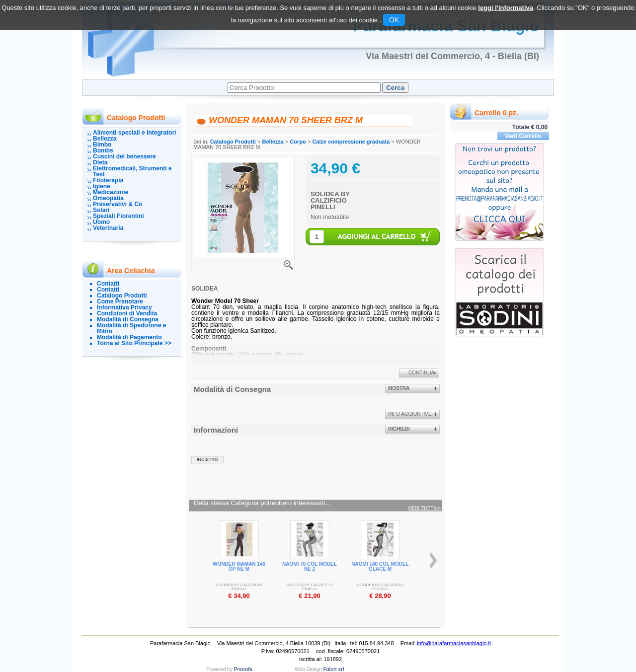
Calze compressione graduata (351, 142)
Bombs (103, 150)
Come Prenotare (120, 301)
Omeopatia (108, 198)
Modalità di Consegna (128, 319)
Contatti (108, 284)
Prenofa (243, 669)
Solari (101, 210)
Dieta (100, 162)
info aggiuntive (410, 414)
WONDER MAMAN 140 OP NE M (239, 566)
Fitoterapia (108, 180)
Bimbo (102, 145)
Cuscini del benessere (124, 156)
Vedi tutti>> (424, 509)
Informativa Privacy (124, 307)
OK (394, 20)
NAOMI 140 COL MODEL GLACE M (380, 566)
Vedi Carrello (523, 136)
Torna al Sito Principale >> (134, 343)
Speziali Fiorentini (119, 216)
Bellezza (105, 139)
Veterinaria (108, 228)
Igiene (102, 186)
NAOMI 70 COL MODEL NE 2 (310, 566)
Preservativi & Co (118, 204)
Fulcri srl (333, 669)
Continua (421, 373)
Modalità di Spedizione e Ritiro (131, 328)
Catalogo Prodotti (122, 296)
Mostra (399, 388)
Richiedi (399, 429)
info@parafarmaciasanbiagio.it (454, 643)
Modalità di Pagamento (129, 337)
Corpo (298, 142)
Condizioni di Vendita (127, 313)
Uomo (101, 222)
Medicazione (111, 192)
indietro (207, 459)
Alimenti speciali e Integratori (134, 133)
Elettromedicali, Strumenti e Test (132, 171)
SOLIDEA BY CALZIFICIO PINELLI (330, 200)
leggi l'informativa (506, 8)
